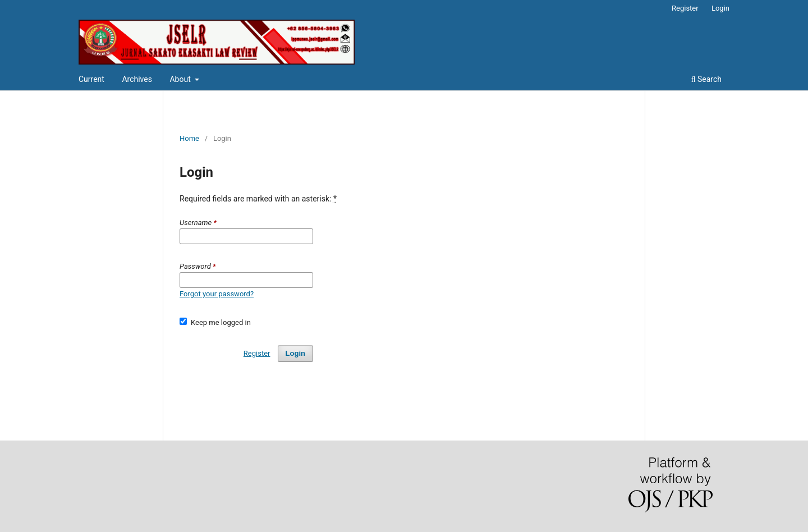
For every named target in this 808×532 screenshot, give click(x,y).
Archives (137, 79)
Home (189, 138)
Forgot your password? (217, 294)
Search (706, 79)
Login (720, 8)
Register (685, 8)
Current (91, 79)
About (181, 79)
